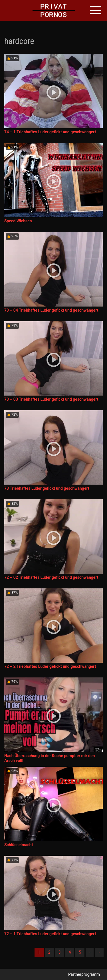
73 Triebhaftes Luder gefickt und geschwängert (47, 488)
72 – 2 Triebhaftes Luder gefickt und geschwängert (50, 666)
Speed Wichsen (18, 221)
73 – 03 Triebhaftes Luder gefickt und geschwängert (51, 399)
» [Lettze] (99, 952)
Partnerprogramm (84, 974)
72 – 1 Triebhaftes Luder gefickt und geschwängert (50, 934)
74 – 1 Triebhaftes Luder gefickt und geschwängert (50, 132)
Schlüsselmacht (19, 845)
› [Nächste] (90, 952)
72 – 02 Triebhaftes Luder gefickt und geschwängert (51, 577)
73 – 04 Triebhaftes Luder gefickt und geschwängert (51, 310)
